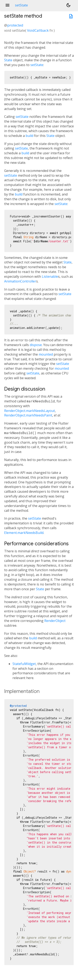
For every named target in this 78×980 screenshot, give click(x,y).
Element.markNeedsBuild (24, 533)
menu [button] (7, 5)
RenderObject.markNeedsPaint (28, 415)
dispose (36, 345)
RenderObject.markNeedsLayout (30, 411)
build (29, 136)
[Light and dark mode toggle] (68, 5)
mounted (46, 354)
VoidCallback (38, 30)
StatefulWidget (24, 664)
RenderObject (55, 621)
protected (15, 25)
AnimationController (20, 281)
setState (37, 65)
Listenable (50, 276)
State (8, 60)
